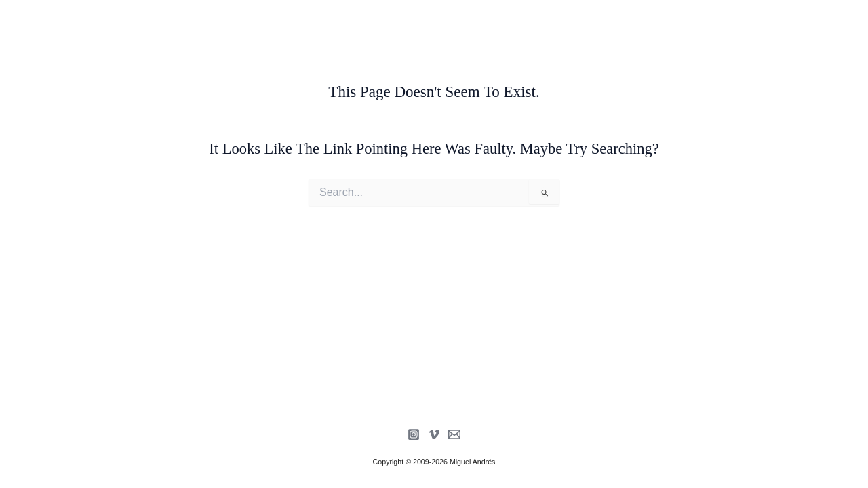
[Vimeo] (434, 434)
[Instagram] (414, 434)
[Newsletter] (454, 434)
